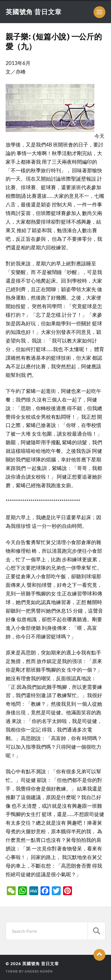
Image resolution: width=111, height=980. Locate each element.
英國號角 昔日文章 (34, 12)
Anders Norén (39, 971)
